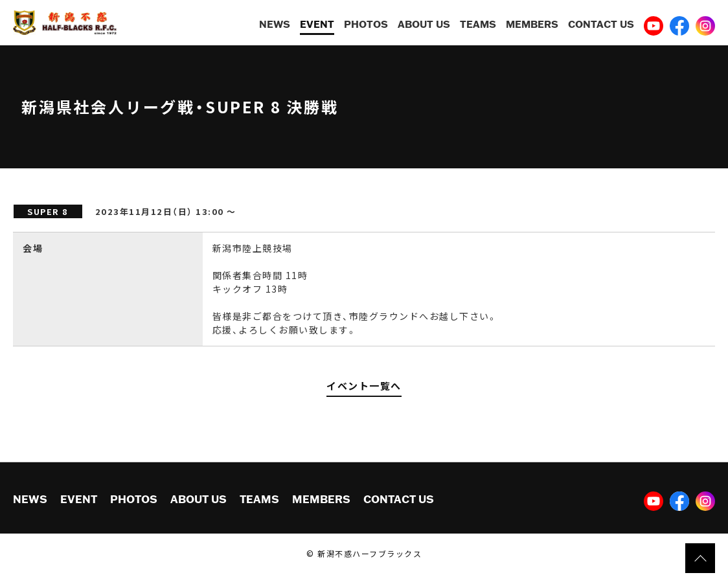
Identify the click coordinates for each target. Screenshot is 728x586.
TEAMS (478, 24)
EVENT (317, 24)
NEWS (275, 24)
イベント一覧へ (364, 386)
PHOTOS (366, 24)
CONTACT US (601, 24)
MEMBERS (532, 24)
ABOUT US (424, 24)
